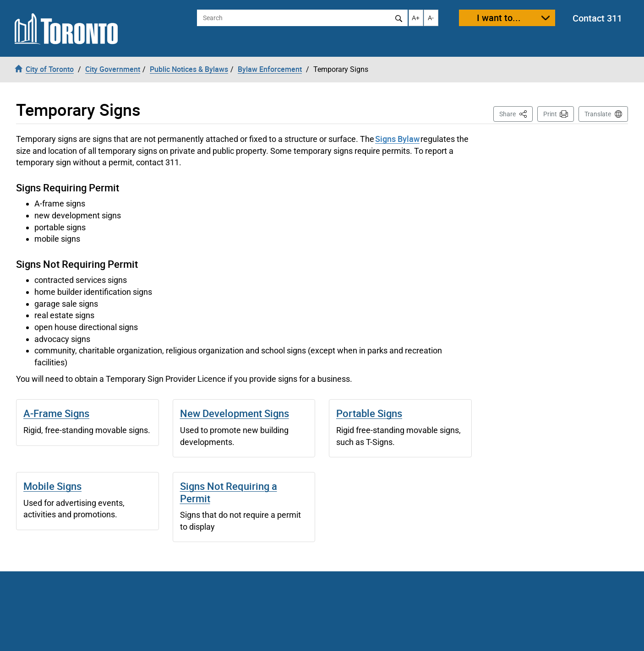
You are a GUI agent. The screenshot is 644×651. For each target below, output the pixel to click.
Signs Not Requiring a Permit (229, 492)
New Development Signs (235, 413)
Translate (598, 114)
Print (550, 114)
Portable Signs (369, 413)
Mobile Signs (52, 486)
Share (516, 113)
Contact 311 (597, 18)
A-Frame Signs (56, 413)
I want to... (499, 18)
